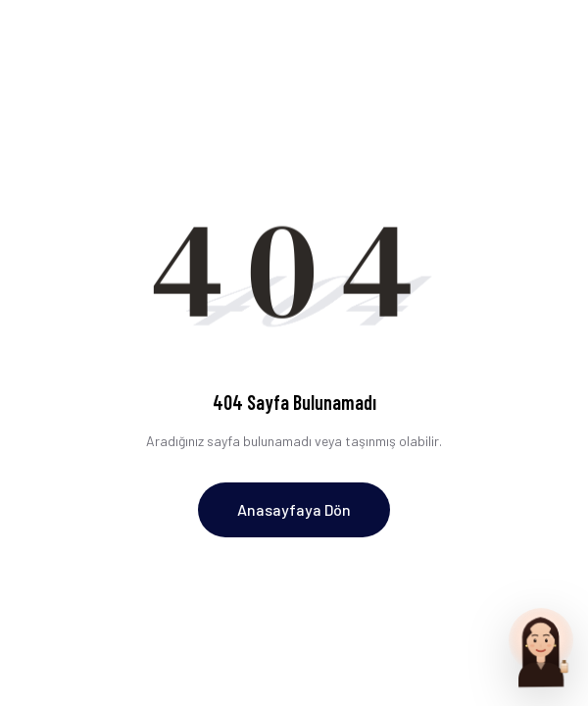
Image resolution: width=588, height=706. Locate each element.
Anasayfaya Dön (294, 509)
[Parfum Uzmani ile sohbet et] (541, 646)
